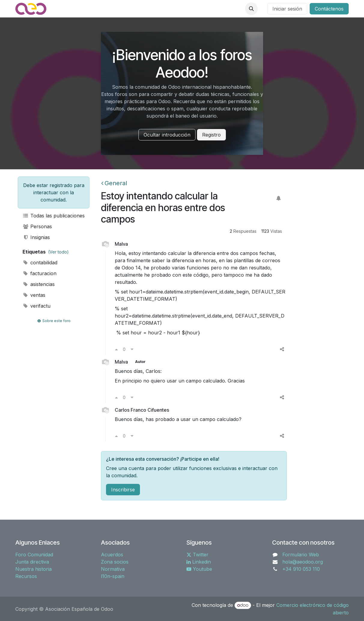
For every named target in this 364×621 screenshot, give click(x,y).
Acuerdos (112, 555)
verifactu (36, 306)
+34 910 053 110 (301, 569)
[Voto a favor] (116, 349)
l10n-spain (113, 576)
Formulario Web (301, 555)
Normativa (113, 569)
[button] (251, 9)
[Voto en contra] (132, 349)
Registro (211, 135)
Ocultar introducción (167, 135)
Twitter (197, 555)
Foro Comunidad (34, 555)
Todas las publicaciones (54, 216)
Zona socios (115, 562)
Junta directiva (32, 562)
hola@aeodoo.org (303, 562)
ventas (34, 295)
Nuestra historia (33, 569)
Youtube (199, 569)
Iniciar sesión (287, 9)
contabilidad (40, 263)
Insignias (36, 237)
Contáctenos (329, 9)
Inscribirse (123, 490)
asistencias (39, 284)
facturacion (39, 273)
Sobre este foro (53, 321)
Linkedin (199, 562)
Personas (37, 226)
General (114, 183)
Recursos (26, 576)
